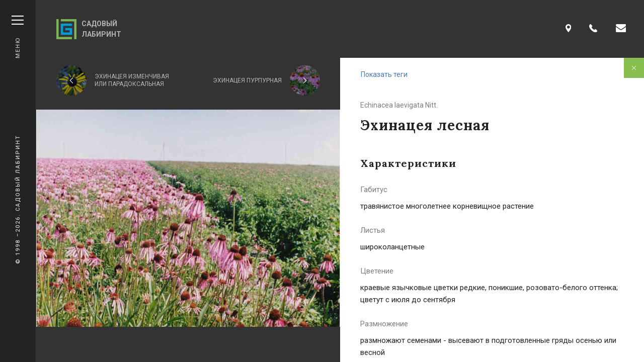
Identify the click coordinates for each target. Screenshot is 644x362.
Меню (18, 37)
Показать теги (384, 74)
